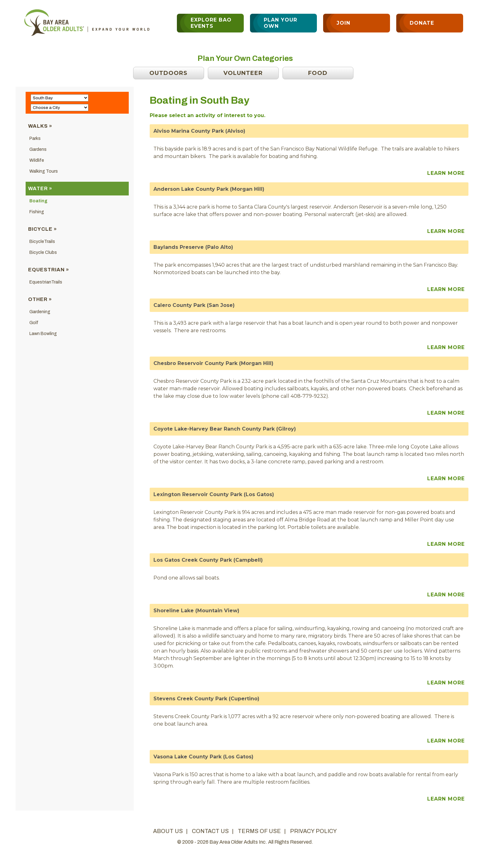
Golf (34, 323)
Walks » (40, 126)
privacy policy (313, 831)
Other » (40, 299)
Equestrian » (49, 270)
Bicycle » (42, 229)
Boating (38, 201)
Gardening (40, 312)
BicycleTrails (42, 242)
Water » (40, 188)
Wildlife (37, 160)
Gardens (38, 149)
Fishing (37, 212)
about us (168, 831)
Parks (35, 138)
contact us (210, 831)
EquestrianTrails (46, 282)
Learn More (446, 173)
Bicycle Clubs (43, 252)
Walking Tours (44, 171)
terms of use (259, 831)
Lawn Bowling (43, 334)
